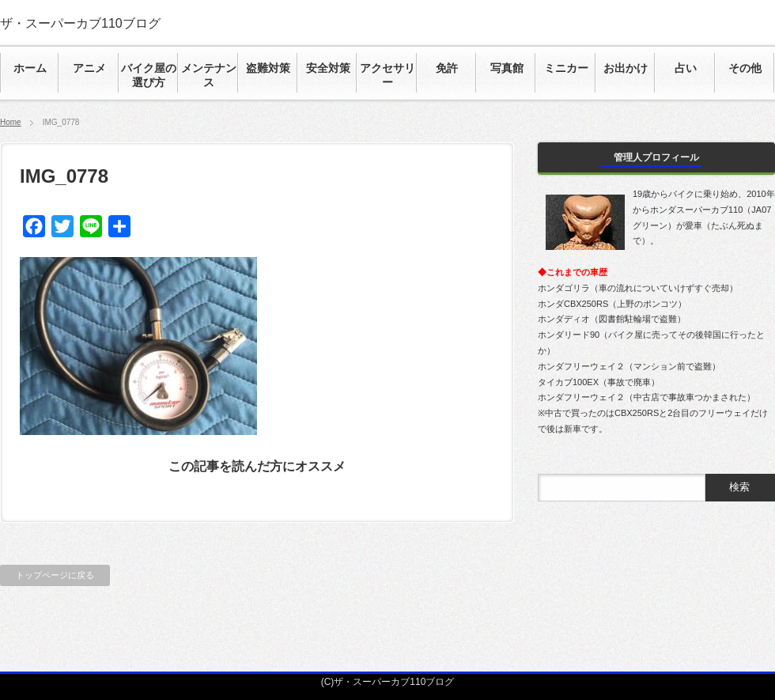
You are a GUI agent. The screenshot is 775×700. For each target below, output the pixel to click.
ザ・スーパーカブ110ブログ (80, 23)
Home (11, 122)
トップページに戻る (55, 575)
